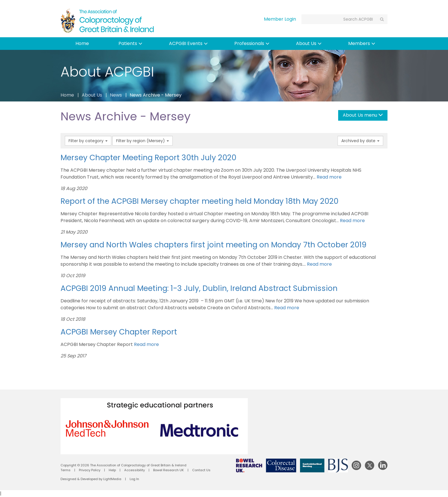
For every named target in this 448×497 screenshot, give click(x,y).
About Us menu (363, 115)
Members (362, 43)
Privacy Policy (90, 470)
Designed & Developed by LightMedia (91, 479)
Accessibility (135, 470)
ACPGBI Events (188, 43)
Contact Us (201, 470)
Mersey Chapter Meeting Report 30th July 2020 (148, 157)
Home (82, 43)
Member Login (280, 19)
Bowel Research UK (169, 470)
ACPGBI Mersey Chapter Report (119, 332)
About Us (309, 43)
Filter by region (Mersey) (143, 141)
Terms (66, 470)
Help (112, 470)
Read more (329, 177)
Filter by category (88, 141)
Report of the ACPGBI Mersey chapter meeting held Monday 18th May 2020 (199, 201)
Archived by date (360, 141)
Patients (130, 43)
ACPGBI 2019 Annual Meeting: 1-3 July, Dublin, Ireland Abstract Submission (199, 288)
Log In (134, 479)
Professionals (252, 43)
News (116, 95)
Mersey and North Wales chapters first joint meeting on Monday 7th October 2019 (214, 245)
